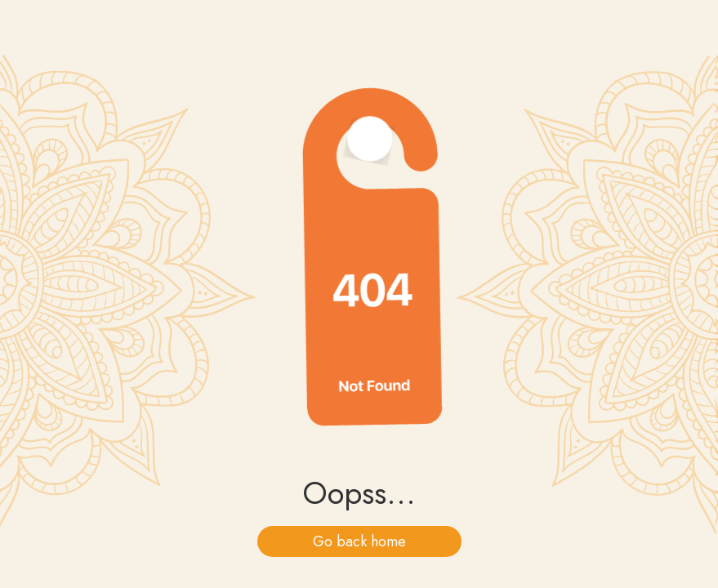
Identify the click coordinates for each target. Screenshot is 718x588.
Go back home (359, 541)
